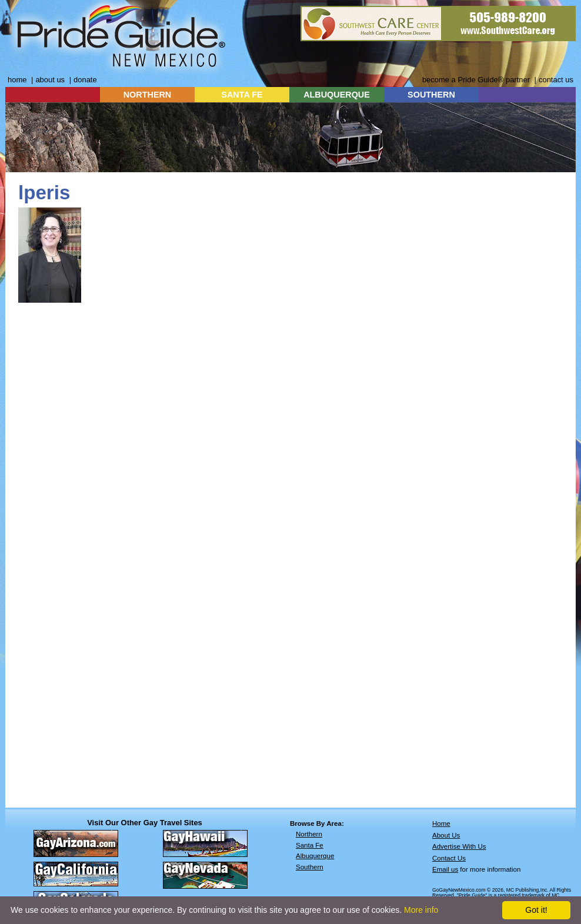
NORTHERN (148, 95)
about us (50, 80)
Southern (310, 867)
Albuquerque (315, 856)
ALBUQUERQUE (337, 95)
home (17, 80)
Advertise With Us (459, 846)
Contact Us (449, 858)
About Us (446, 835)
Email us (445, 869)
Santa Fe (310, 845)
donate (85, 80)
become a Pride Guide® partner (476, 80)
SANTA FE (242, 95)
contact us (556, 80)
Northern (309, 834)
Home (441, 823)
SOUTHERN (431, 95)
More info (421, 910)
